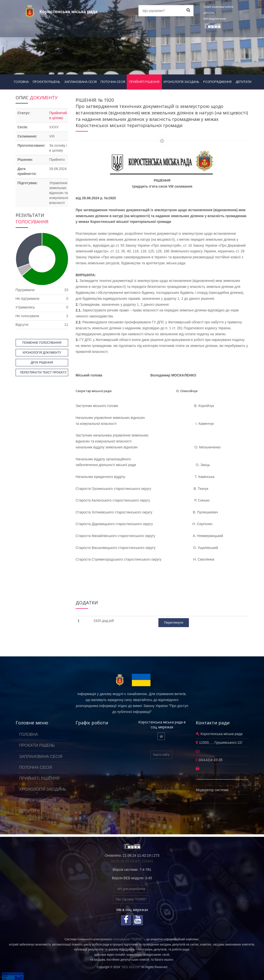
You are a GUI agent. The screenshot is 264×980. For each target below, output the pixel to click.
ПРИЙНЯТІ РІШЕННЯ (144, 82)
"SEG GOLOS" (131, 967)
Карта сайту (161, 755)
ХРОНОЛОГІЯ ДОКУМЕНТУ (42, 353)
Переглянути (174, 623)
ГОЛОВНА (21, 82)
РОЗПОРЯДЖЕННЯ (217, 82)
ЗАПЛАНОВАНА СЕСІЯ (80, 82)
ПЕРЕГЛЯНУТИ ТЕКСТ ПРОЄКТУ (43, 372)
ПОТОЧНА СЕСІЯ (113, 82)
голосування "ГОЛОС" (128, 939)
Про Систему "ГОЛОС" (131, 899)
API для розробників (131, 889)
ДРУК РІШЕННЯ (42, 363)
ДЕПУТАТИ (243, 82)
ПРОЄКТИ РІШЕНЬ (46, 82)
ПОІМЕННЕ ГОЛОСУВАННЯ (42, 343)
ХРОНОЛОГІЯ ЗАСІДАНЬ (181, 82)
